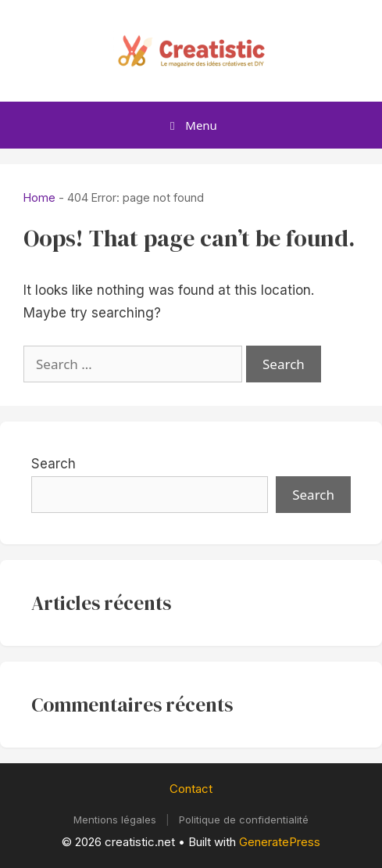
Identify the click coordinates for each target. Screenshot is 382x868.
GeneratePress (280, 842)
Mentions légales (115, 820)
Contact (191, 789)
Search (54, 464)
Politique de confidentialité (244, 820)
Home (39, 197)
